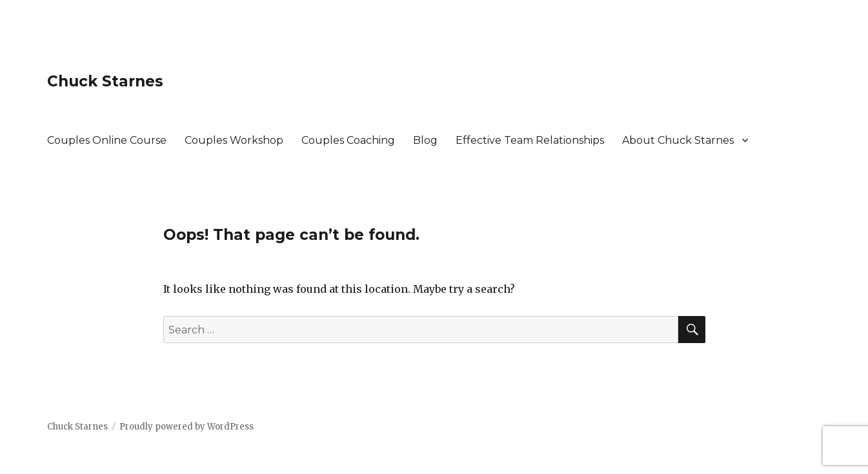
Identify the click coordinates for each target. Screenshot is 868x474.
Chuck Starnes (105, 81)
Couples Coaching (348, 140)
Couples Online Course (107, 140)
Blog (425, 140)
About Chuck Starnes (678, 140)
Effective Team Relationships (530, 140)
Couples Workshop (234, 140)
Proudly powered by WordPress (187, 427)
